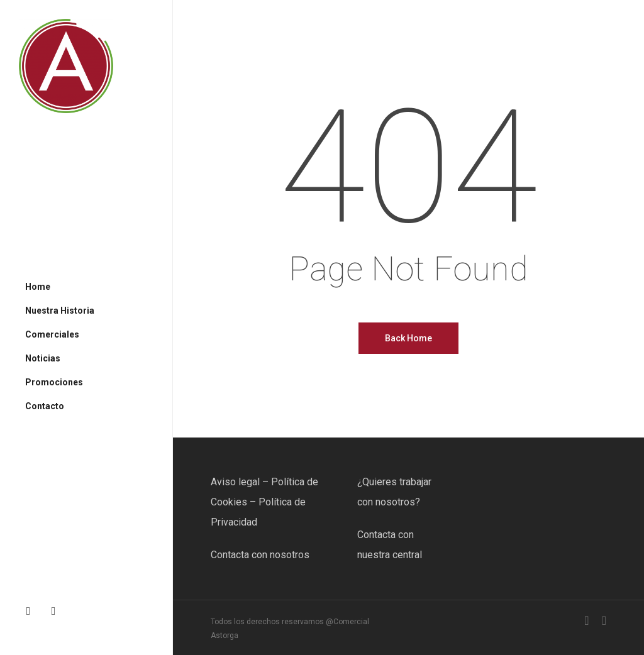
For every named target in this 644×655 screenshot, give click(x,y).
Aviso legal (235, 482)
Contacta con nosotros (260, 555)
